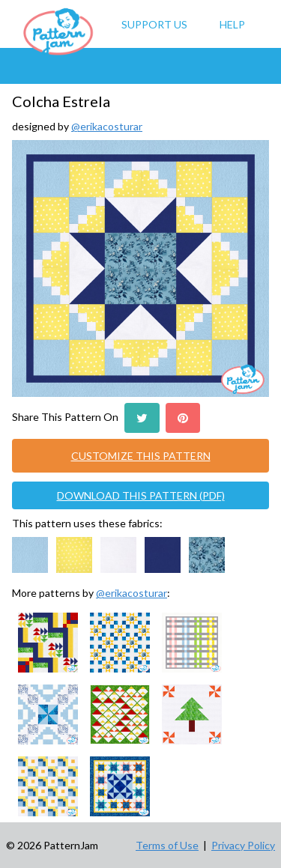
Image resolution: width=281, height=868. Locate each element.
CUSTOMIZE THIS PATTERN (141, 456)
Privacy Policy (243, 845)
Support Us (154, 24)
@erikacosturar (107, 126)
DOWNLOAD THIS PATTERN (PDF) (141, 495)
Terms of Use (167, 845)
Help (232, 24)
